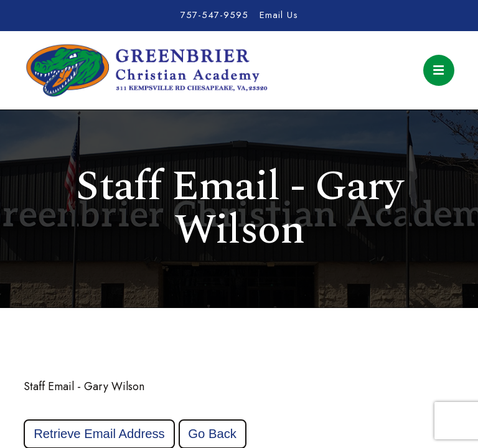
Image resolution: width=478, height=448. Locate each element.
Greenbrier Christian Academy (146, 70)
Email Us (279, 15)
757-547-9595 (214, 15)
